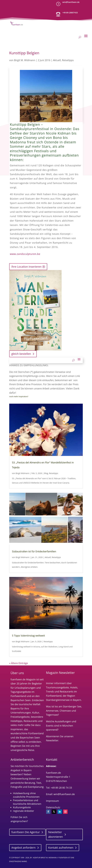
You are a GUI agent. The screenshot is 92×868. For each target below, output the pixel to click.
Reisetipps (68, 60)
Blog (46, 473)
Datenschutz (53, 807)
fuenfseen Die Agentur (26, 832)
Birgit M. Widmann (25, 60)
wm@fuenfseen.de (71, 2)
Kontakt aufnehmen (61, 848)
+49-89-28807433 (70, 13)
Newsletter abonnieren (56, 834)
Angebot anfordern (24, 848)
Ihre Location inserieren (26, 267)
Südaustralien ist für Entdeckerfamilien (34, 551)
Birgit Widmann (22, 473)
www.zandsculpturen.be (25, 254)
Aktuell (57, 60)
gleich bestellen (21, 354)
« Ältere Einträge (19, 663)
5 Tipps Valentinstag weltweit (28, 636)
